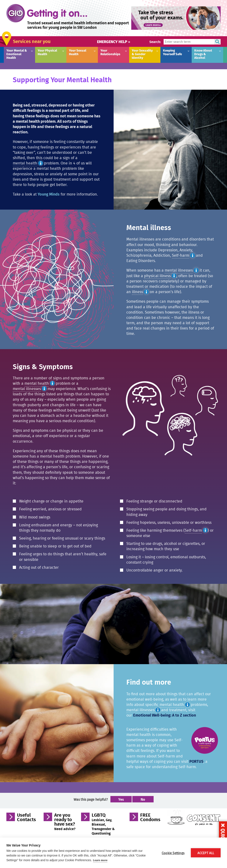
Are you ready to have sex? (65, 822)
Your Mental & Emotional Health (17, 54)
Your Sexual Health (78, 52)
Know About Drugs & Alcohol (203, 54)
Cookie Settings (173, 853)
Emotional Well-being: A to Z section (165, 715)
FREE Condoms (150, 818)
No (143, 799)
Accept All (206, 853)
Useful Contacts (26, 818)
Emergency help (114, 41)
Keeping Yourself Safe (172, 52)
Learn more (100, 860)
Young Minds (49, 194)
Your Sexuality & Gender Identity (142, 54)
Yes (121, 799)
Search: (155, 42)
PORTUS (196, 761)
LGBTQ (103, 824)
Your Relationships (110, 52)
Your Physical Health (47, 52)
